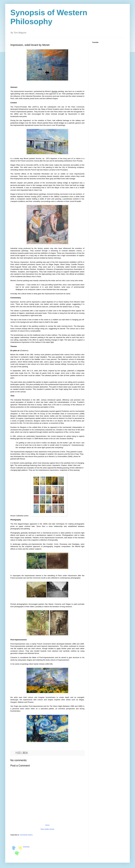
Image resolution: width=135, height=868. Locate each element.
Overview (26, 847)
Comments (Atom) (26, 835)
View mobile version (47, 829)
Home (47, 825)
